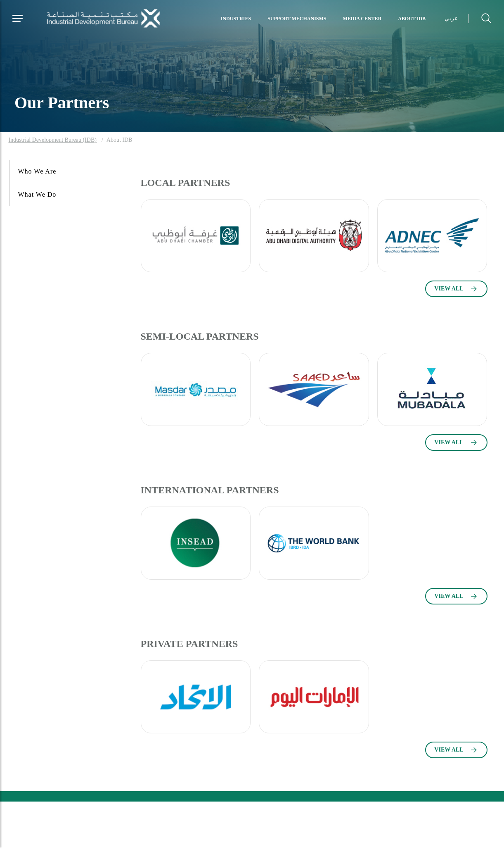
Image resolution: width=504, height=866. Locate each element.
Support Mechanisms (297, 19)
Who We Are (37, 171)
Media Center (362, 19)
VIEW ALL (449, 289)
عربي (451, 18)
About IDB (412, 19)
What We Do (37, 194)
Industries (236, 19)
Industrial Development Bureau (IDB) (53, 140)
